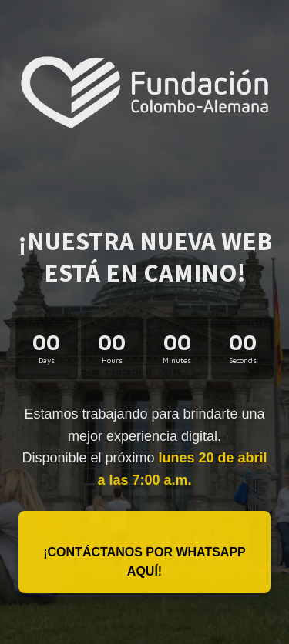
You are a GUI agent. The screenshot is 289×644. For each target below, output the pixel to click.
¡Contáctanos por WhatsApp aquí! (144, 562)
